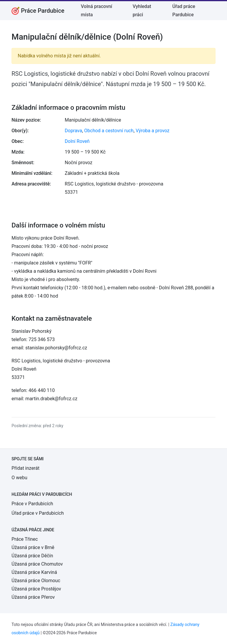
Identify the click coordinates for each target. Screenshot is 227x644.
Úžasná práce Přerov (33, 597)
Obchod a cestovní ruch (109, 131)
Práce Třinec (25, 539)
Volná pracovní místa (97, 11)
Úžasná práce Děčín (32, 556)
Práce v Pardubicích (32, 504)
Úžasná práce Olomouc (36, 581)
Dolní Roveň (77, 141)
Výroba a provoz (153, 131)
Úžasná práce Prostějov (36, 589)
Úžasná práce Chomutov (37, 564)
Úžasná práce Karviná (34, 572)
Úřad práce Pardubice (184, 11)
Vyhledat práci (142, 11)
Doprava (73, 131)
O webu (19, 478)
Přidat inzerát (25, 468)
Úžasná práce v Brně (33, 547)
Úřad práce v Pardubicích (38, 513)
